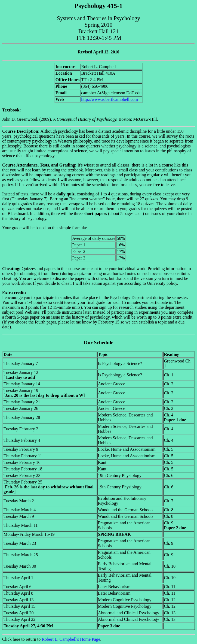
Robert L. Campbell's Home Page (71, 639)
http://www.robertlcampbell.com (110, 99)
